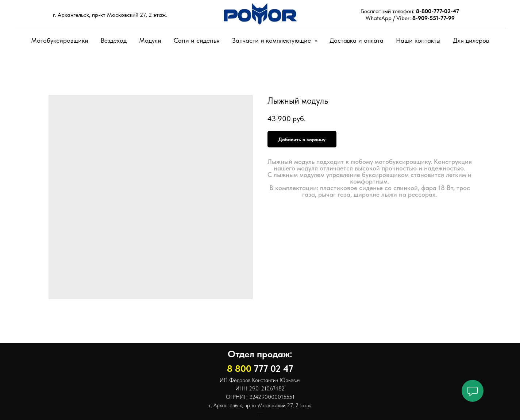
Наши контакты (418, 40)
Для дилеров (471, 40)
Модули (150, 40)
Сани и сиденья (197, 40)
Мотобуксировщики (60, 40)
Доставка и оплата (357, 40)
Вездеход (114, 40)
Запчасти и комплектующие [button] (272, 40)
